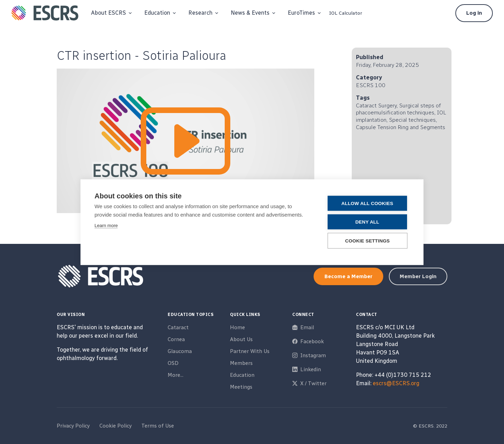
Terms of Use (158, 426)
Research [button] (200, 13)
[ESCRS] (45, 13)
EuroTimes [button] (301, 13)
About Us (241, 339)
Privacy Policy (73, 426)
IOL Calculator (346, 13)
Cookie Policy (115, 426)
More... (176, 375)
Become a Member (348, 276)
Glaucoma (180, 351)
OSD (173, 363)
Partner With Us (250, 351)
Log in (474, 13)
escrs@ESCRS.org (396, 383)
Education (242, 375)
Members (241, 363)
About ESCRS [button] (108, 13)
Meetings (241, 387)
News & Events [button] (250, 13)
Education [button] (157, 13)
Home (237, 327)
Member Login (418, 276)
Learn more (106, 225)
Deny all (367, 222)
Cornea (176, 339)
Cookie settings (367, 241)
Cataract (178, 327)
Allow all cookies (367, 203)
